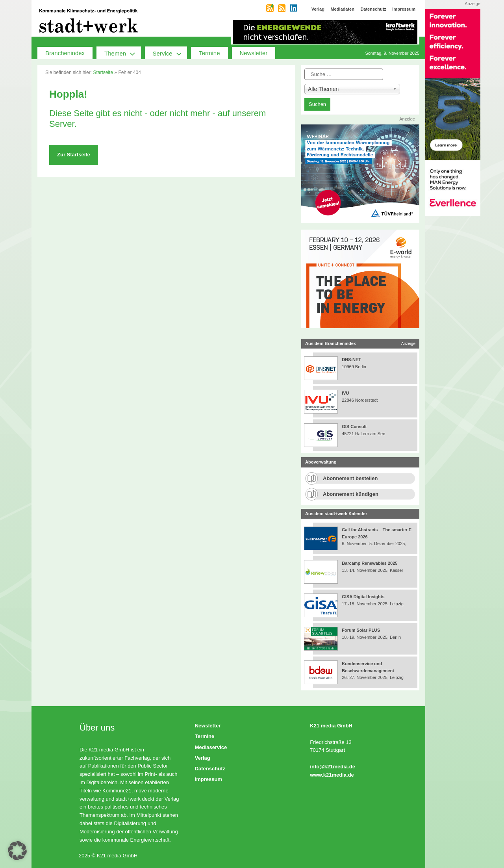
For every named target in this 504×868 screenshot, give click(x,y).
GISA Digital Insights (363, 597)
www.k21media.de (332, 775)
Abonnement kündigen (351, 494)
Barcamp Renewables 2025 (370, 563)
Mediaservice (211, 747)
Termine (209, 53)
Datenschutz (210, 769)
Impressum (208, 779)
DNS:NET (351, 360)
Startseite (103, 72)
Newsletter (254, 53)
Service (170, 53)
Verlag (203, 758)
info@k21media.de (333, 767)
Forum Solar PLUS (361, 630)
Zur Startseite (74, 155)
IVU (345, 393)
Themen (123, 53)
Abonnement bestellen (350, 478)
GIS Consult (354, 427)
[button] (17, 851)
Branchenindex (65, 53)
